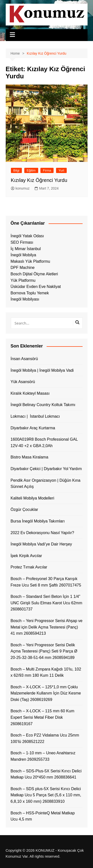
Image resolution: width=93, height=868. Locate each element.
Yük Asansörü (23, 382)
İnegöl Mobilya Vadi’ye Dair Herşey (41, 544)
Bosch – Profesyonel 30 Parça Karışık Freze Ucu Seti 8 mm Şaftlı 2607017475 (46, 582)
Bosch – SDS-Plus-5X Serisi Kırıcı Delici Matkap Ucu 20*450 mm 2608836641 (46, 774)
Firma (47, 170)
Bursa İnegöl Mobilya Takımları (38, 521)
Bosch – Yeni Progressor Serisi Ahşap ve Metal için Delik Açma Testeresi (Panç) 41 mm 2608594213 (47, 627)
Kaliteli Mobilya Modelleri (32, 498)
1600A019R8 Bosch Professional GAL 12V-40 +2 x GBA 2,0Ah (44, 443)
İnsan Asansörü (24, 359)
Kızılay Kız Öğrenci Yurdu (39, 180)
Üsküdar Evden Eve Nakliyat (36, 287)
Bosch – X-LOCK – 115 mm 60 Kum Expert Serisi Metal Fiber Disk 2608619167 (43, 717)
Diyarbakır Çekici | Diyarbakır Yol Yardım (46, 469)
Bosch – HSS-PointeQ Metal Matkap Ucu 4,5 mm (43, 816)
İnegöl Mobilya (23, 255)
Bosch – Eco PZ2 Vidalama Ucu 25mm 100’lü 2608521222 (45, 738)
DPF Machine (23, 268)
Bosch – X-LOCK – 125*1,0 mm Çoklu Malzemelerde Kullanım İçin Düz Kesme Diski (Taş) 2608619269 (46, 693)
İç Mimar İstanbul (26, 249)
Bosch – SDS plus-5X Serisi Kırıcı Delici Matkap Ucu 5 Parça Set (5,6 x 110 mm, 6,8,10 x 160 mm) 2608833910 (46, 795)
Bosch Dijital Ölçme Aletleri (34, 274)
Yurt (61, 170)
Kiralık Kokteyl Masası (30, 393)
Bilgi (16, 170)
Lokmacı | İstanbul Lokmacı (35, 416)
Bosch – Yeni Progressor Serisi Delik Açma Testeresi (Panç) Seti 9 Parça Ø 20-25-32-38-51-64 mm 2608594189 (44, 651)
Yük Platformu (23, 280)
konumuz (20, 188)
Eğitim (31, 170)
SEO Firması (22, 242)
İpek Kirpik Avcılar (26, 556)
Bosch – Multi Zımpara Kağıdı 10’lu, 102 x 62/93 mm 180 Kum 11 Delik (46, 672)
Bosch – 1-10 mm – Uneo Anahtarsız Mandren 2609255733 (43, 756)
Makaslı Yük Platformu (31, 261)
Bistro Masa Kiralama (30, 457)
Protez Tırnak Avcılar (29, 567)
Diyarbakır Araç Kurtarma (33, 428)
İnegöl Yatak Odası (27, 236)
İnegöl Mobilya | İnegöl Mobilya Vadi (42, 370)
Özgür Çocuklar (24, 510)
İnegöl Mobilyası (25, 299)
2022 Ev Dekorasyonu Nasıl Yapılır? (42, 533)
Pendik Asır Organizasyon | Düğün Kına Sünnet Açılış (46, 484)
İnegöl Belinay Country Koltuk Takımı (43, 405)
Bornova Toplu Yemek (30, 293)
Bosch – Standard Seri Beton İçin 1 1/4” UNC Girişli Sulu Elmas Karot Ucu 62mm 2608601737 (46, 603)
